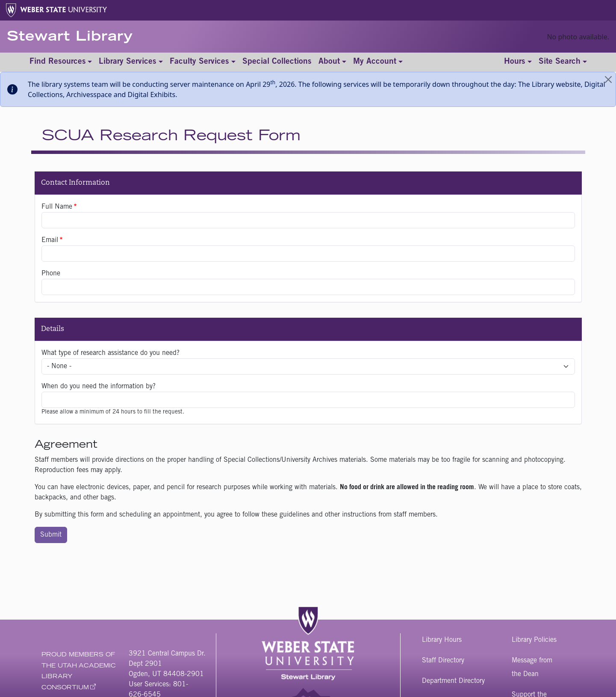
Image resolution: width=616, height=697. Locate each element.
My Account (375, 62)
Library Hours (442, 640)
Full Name (57, 207)
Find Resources (58, 62)
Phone (51, 274)
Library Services (128, 62)
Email (50, 240)
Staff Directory (443, 661)
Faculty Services (199, 62)
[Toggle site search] (563, 62)
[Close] (608, 80)
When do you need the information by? (99, 387)
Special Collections (277, 62)
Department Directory (453, 681)
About (329, 62)
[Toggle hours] (518, 62)
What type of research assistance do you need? (111, 353)
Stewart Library (70, 38)
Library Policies (534, 640)
